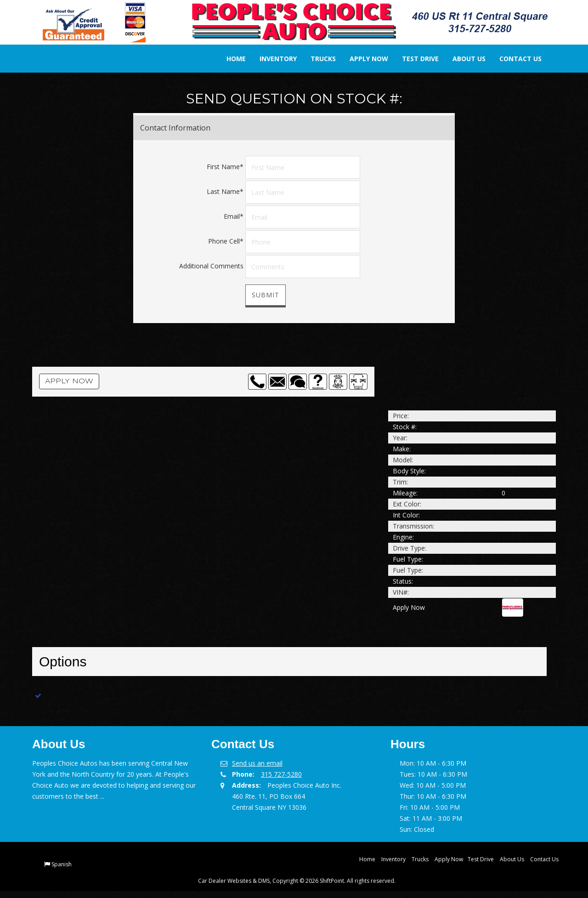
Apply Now (362, 59)
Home (230, 59)
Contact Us (514, 59)
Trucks (317, 59)
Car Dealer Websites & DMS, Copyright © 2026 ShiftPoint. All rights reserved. (297, 881)
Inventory (272, 59)
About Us (463, 59)
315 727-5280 (281, 774)
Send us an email (257, 763)
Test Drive (414, 59)
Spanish (62, 864)
